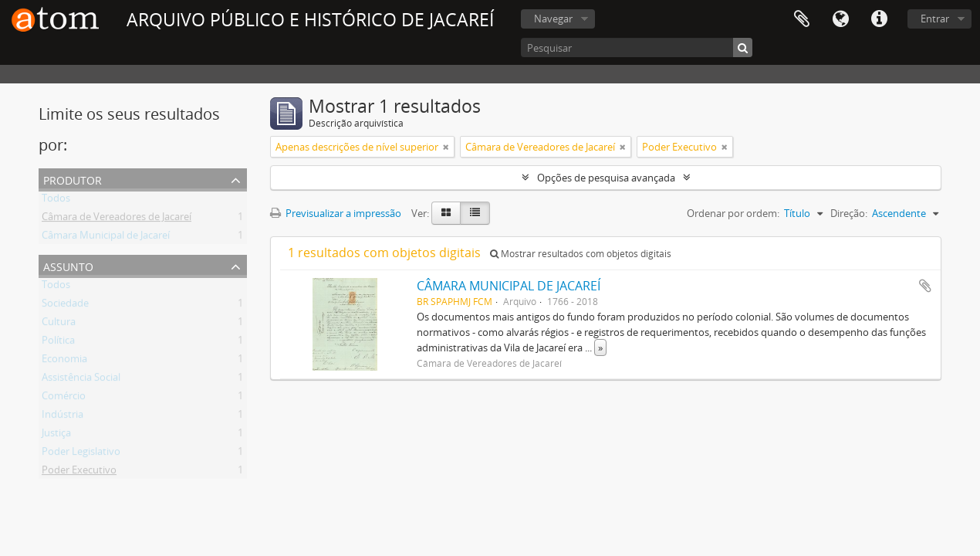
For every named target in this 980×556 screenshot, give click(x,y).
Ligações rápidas (879, 19)
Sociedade (65, 306)
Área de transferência (802, 19)
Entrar (935, 19)
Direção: (849, 213)
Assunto (68, 265)
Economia (64, 361)
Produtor (73, 179)
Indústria (63, 417)
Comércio (64, 398)
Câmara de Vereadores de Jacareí (117, 219)
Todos (56, 201)
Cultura (59, 324)
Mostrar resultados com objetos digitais (581, 254)
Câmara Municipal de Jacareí (106, 238)
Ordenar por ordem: (733, 213)
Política (58, 343)
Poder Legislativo (81, 454)
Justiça (56, 436)
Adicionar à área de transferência (925, 286)
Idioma (840, 19)
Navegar (553, 19)
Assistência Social (81, 380)
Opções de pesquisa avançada (606, 178)
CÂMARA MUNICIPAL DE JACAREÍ (509, 286)
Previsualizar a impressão (336, 213)
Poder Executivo (79, 473)
